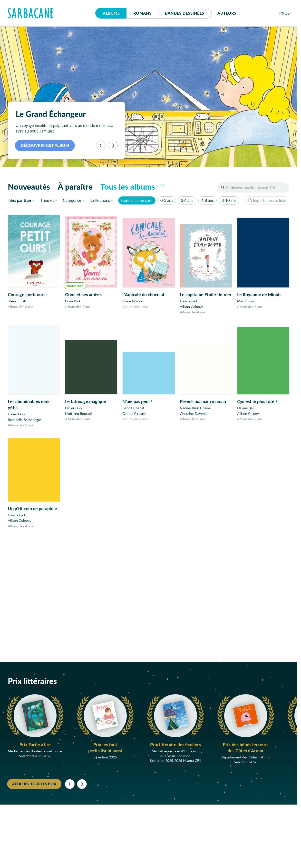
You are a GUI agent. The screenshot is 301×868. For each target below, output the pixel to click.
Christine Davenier (194, 418)
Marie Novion (133, 301)
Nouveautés (29, 186)
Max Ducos (246, 302)
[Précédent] (101, 145)
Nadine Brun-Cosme (195, 413)
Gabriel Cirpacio (134, 417)
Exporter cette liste (267, 200)
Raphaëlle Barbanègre (24, 421)
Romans (142, 13)
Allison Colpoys (191, 307)
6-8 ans (208, 200)
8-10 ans (229, 200)
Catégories (72, 200)
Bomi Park (73, 301)
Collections (100, 200)
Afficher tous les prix (34, 784)
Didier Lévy (16, 416)
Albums (111, 13)
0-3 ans (167, 200)
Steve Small (17, 301)
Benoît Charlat (133, 411)
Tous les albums (132, 186)
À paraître (75, 186)
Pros (285, 13)
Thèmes (47, 200)
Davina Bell (188, 302)
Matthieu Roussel (78, 416)
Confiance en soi (136, 200)
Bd (185, 13)
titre (20, 200)
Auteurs (227, 13)
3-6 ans (187, 200)
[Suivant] (113, 145)
